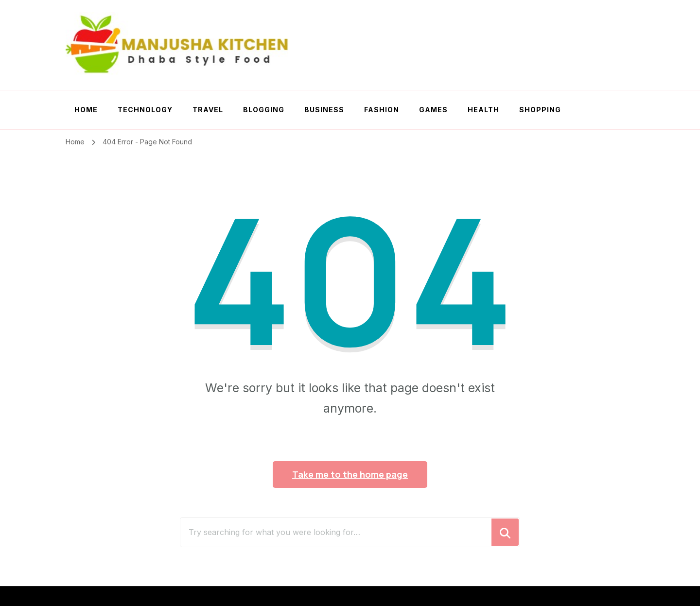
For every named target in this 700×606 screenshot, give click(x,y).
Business (324, 110)
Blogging (264, 110)
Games (433, 110)
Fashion (382, 110)
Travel (208, 110)
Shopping (540, 110)
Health (483, 110)
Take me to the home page (350, 474)
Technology (145, 110)
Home (86, 110)
